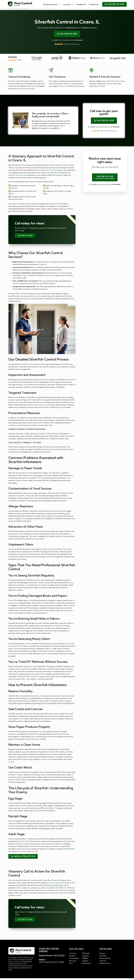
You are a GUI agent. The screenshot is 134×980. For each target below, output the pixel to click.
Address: (42, 962)
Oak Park (56, 781)
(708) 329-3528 (59, 957)
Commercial (94, 4)
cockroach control (15, 655)
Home (9, 10)
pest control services (54, 885)
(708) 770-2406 (65, 890)
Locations (68, 4)
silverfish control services (18, 177)
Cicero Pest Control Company (51, 172)
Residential (81, 4)
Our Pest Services (51, 4)
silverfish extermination (31, 366)
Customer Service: (46, 957)
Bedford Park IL (69, 851)
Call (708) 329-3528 (25, 237)
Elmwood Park (20, 681)
